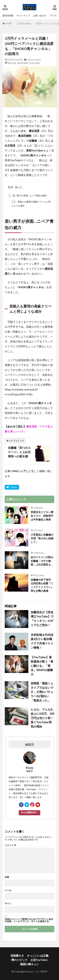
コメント (10, 845)
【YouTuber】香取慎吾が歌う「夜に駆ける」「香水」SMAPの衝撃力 (42, 666)
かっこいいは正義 (38, 956)
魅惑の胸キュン (29, 964)
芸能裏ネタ (17, 956)
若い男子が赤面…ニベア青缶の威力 (28, 196)
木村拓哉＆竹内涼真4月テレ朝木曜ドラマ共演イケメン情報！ (42, 641)
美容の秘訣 (35, 63)
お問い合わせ (39, 16)
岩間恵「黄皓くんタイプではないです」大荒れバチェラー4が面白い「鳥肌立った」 (42, 692)
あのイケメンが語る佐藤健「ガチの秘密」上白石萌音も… (42, 561)
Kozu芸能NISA (29, 812)
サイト (8, 903)
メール (8, 890)
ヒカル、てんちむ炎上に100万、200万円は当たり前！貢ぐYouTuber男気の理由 (42, 718)
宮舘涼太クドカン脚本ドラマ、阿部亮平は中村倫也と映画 (42, 516)
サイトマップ (23, 16)
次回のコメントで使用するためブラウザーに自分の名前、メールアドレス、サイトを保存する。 (29, 920)
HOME (9, 23)
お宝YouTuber (24, 23)
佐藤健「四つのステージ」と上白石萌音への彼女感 (19, 452)
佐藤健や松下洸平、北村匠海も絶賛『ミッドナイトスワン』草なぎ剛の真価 (42, 585)
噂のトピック (19, 960)
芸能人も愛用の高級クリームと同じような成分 (31, 203)
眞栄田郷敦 (23, 63)
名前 (7, 877)
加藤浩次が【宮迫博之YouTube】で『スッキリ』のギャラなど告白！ (42, 619)
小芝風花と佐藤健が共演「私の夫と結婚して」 (42, 538)
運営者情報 (8, 16)
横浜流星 (12, 63)
